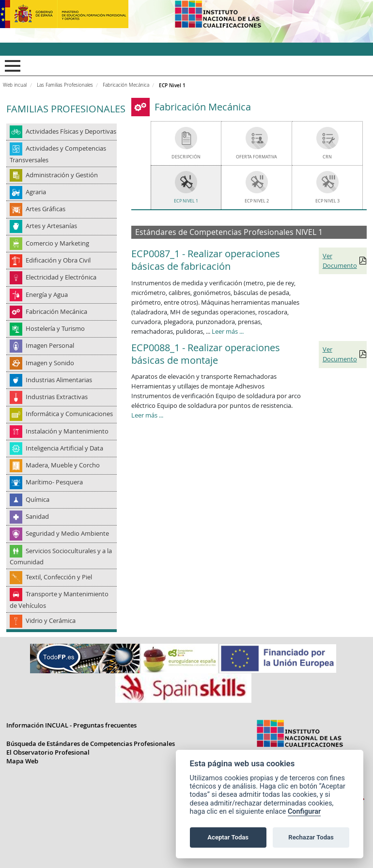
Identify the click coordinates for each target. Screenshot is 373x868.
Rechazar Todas (311, 837)
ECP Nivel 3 (327, 201)
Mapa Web (22, 761)
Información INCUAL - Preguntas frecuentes (71, 725)
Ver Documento (340, 261)
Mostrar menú (11, 66)
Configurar (304, 812)
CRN (327, 157)
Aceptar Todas (228, 837)
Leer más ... (228, 331)
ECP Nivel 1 (186, 201)
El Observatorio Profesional (48, 752)
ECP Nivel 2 (257, 201)
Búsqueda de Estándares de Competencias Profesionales (91, 744)
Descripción (186, 157)
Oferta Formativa (256, 157)
